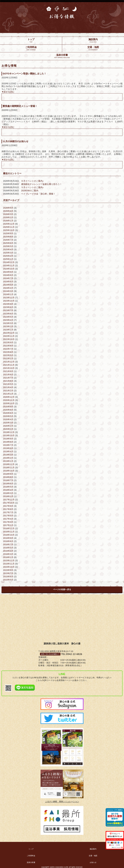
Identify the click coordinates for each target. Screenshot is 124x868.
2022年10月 (9, 339)
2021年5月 (8, 384)
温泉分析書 (31, 862)
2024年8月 (8, 275)
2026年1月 (8, 221)
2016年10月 (9, 535)
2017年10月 (9, 503)
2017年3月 (8, 522)
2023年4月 (8, 320)
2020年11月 (9, 400)
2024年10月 (9, 269)
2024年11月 (9, 266)
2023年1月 (8, 330)
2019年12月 (9, 432)
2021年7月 (8, 378)
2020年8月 (8, 410)
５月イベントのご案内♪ (32, 187)
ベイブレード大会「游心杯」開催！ (38, 194)
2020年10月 (9, 403)
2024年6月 (8, 282)
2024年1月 (8, 294)
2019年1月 (8, 461)
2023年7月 (8, 310)
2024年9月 (8, 272)
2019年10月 (9, 435)
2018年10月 (9, 471)
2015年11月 (9, 564)
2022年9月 (8, 342)
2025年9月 (8, 233)
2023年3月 (8, 323)
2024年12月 (9, 262)
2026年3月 (8, 214)
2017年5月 (8, 516)
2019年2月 (8, 458)
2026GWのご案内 (30, 191)
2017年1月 (8, 525)
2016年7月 (8, 544)
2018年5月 (8, 487)
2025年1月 (8, 259)
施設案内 (93, 849)
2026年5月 (8, 208)
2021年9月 (8, 371)
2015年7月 (8, 573)
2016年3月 (8, 554)
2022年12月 (9, 333)
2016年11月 (9, 532)
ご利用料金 (31, 856)
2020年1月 (8, 429)
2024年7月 (8, 278)
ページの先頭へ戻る (62, 589)
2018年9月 (8, 474)
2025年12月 (9, 224)
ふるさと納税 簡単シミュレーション (62, 802)
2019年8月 (8, 442)
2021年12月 (9, 362)
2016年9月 (8, 538)
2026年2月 (8, 217)
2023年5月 (8, 317)
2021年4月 (8, 387)
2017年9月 (8, 506)
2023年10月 (9, 301)
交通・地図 (93, 856)
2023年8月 (8, 307)
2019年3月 (8, 455)
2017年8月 (8, 509)
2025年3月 (8, 253)
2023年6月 (8, 314)
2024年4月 (8, 288)
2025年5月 (8, 246)
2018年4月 (8, 490)
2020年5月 (8, 416)
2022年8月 (8, 346)
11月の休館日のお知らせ (16, 141)
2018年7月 (8, 480)
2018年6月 (8, 484)
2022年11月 (9, 336)
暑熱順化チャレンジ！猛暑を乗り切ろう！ (41, 184)
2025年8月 (8, 237)
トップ (31, 849)
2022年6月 (8, 352)
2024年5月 (8, 285)
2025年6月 (8, 243)
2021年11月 (9, 365)
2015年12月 (9, 560)
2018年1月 (8, 496)
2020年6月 (8, 413)
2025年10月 (9, 230)
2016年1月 (8, 557)
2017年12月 (9, 500)
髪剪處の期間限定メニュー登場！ (20, 106)
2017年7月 (8, 512)
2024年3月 (8, 291)
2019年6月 (8, 448)
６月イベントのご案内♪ (32, 181)
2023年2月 (8, 326)
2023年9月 (8, 304)
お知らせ (93, 862)
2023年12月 (9, 298)
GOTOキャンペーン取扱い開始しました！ (24, 74)
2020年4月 (8, 419)
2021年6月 (8, 381)
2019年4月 (8, 451)
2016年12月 (9, 528)
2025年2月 (8, 256)
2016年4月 (8, 551)
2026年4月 (8, 211)
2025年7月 (8, 240)
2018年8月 (8, 477)
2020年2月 (8, 426)
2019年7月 (8, 445)
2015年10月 (9, 567)
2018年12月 (9, 464)
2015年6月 (8, 577)
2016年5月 (8, 548)
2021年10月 (9, 368)
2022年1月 (8, 358)
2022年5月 (8, 355)
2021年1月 (8, 394)
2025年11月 (9, 227)
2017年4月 (8, 519)
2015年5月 (8, 580)
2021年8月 (8, 375)
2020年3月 (8, 423)
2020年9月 (8, 407)
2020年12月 (9, 397)
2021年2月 (8, 391)
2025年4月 (8, 249)
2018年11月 (9, 468)
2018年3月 (8, 493)
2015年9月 (8, 570)
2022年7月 (8, 349)
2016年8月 (8, 541)
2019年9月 (8, 439)
